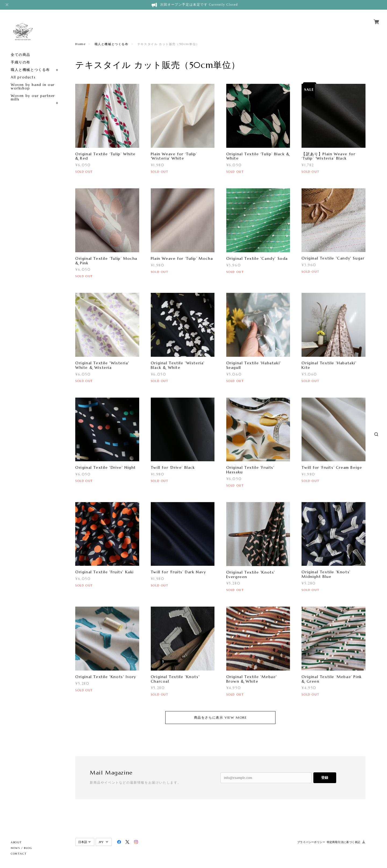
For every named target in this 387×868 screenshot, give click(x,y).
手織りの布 (21, 62)
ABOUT (16, 842)
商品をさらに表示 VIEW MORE (221, 717)
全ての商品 (21, 55)
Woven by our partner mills (33, 98)
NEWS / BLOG (22, 848)
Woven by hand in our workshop (33, 87)
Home (80, 44)
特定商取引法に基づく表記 (344, 842)
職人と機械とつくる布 (30, 70)
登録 (325, 778)
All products (23, 77)
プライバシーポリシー (311, 842)
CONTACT (19, 854)
